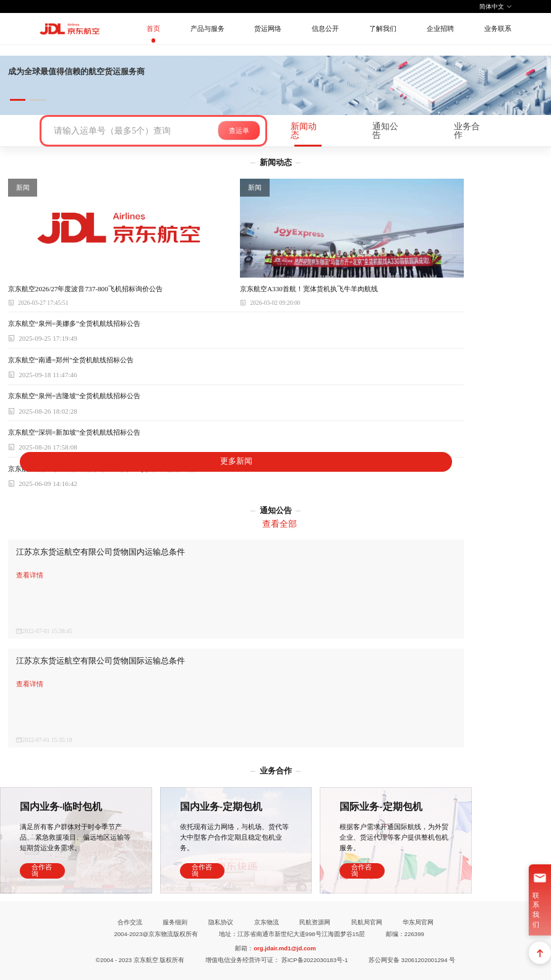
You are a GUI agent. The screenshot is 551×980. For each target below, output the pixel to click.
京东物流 (267, 922)
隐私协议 (221, 922)
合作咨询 (42, 870)
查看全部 (280, 524)
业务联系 (498, 28)
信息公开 (325, 28)
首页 (153, 28)
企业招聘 (440, 28)
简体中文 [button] (496, 7)
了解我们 (383, 28)
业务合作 (467, 130)
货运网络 (268, 28)
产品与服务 (207, 28)
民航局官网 (367, 922)
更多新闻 (236, 461)
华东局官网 (418, 922)
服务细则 (175, 922)
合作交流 (130, 922)
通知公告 (385, 130)
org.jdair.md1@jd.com (285, 948)
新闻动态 (304, 130)
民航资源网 (315, 922)
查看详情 (30, 575)
